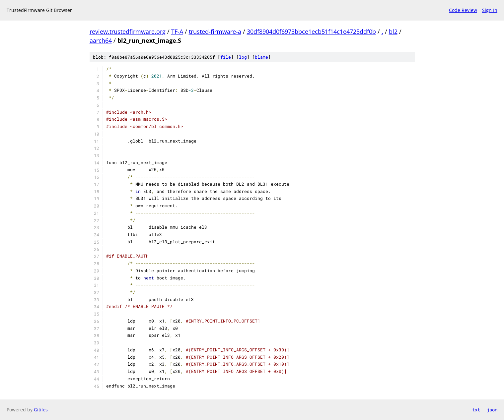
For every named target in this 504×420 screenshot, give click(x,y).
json (492, 410)
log (243, 57)
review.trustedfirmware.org (128, 31)
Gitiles (41, 410)
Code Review (463, 10)
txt (476, 410)
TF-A (177, 31)
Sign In (490, 10)
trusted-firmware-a (215, 31)
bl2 (393, 31)
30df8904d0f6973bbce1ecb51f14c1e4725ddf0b (311, 31)
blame (261, 57)
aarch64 (101, 40)
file (226, 57)
